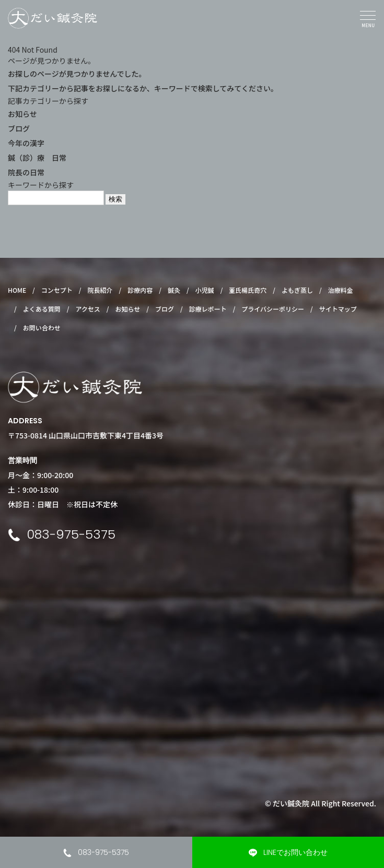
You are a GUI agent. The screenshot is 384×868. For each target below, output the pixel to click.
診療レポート (208, 309)
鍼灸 (174, 290)
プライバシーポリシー (273, 309)
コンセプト (57, 290)
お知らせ (22, 114)
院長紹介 (100, 290)
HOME (17, 290)
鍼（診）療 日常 (37, 158)
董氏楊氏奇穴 (248, 290)
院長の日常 (26, 172)
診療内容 (140, 290)
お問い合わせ (42, 328)
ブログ (19, 128)
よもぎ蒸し (297, 290)
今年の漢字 (26, 143)
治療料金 (341, 290)
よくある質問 (42, 309)
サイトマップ (338, 309)
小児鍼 (205, 290)
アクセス (88, 309)
